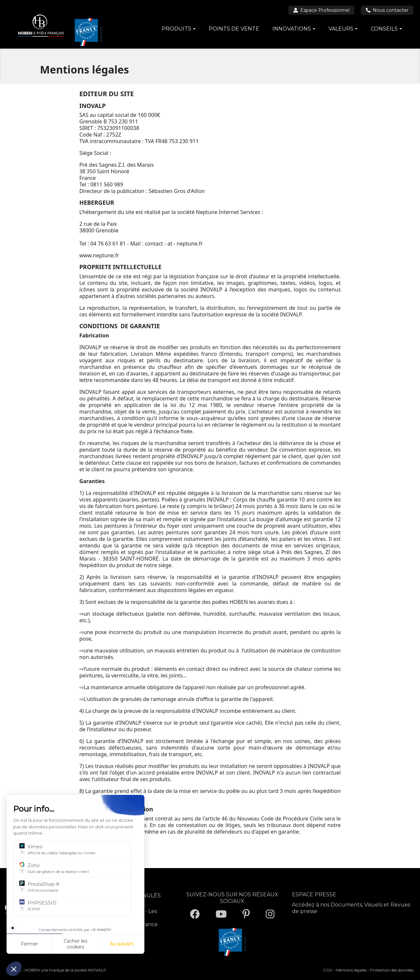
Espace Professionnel (321, 10)
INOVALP (97, 970)
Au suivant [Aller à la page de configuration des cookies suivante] (122, 944)
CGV (328, 970)
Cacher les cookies (75, 944)
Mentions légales (351, 970)
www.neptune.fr (99, 255)
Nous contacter (387, 10)
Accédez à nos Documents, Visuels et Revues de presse (351, 908)
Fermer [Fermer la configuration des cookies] (30, 944)
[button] (14, 969)
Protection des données (392, 970)
